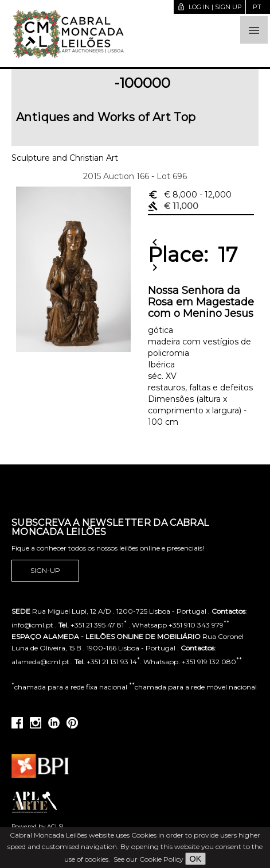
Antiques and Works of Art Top (106, 117)
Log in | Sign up (210, 7)
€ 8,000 (190, 195)
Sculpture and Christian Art (65, 158)
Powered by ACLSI (38, 826)
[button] (254, 30)
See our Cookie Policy (148, 859)
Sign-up (45, 571)
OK (196, 859)
